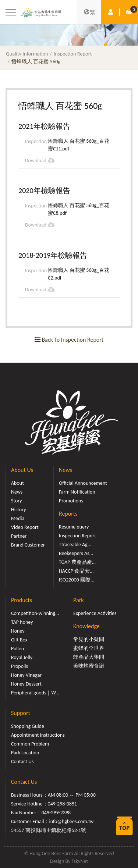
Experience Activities (95, 613)
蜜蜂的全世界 (89, 648)
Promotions (71, 501)
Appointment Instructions (38, 735)
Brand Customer (28, 545)
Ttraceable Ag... (75, 545)
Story (17, 501)
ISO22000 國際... (77, 580)
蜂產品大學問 (89, 657)
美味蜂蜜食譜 (89, 666)
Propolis (20, 666)
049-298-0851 (63, 804)
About (17, 483)
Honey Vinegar (26, 675)
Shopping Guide (28, 726)
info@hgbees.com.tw (71, 821)
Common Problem (30, 744)
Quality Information (27, 54)
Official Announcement (83, 483)
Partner (19, 536)
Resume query (74, 527)
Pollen (17, 649)
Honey (18, 631)
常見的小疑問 (89, 639)
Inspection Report (73, 54)
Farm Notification (77, 492)
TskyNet (80, 861)
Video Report (25, 527)
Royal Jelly (22, 657)
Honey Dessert (26, 684)
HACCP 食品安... (76, 571)
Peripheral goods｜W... (35, 693)
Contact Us (22, 762)
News (17, 492)
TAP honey (22, 622)
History (18, 510)
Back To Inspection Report (69, 340)
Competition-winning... (35, 613)
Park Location (25, 753)
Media (18, 518)
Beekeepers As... (76, 553)
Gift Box (19, 640)
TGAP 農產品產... (77, 562)
